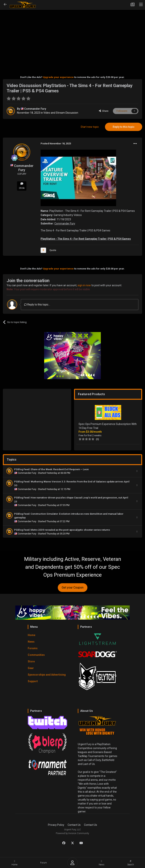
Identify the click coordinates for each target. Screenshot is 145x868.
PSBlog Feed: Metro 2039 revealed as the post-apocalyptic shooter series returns (62, 530)
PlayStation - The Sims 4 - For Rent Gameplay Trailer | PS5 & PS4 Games (86, 239)
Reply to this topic (124, 127)
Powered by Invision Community (72, 833)
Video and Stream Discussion (61, 113)
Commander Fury (35, 109)
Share (104, 111)
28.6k (22, 186)
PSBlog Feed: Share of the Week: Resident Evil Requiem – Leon (51, 469)
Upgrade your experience (58, 77)
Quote (53, 250)
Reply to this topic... (37, 305)
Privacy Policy (56, 825)
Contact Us (74, 825)
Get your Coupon (73, 587)
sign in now (84, 285)
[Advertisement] (72, 37)
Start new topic (90, 127)
